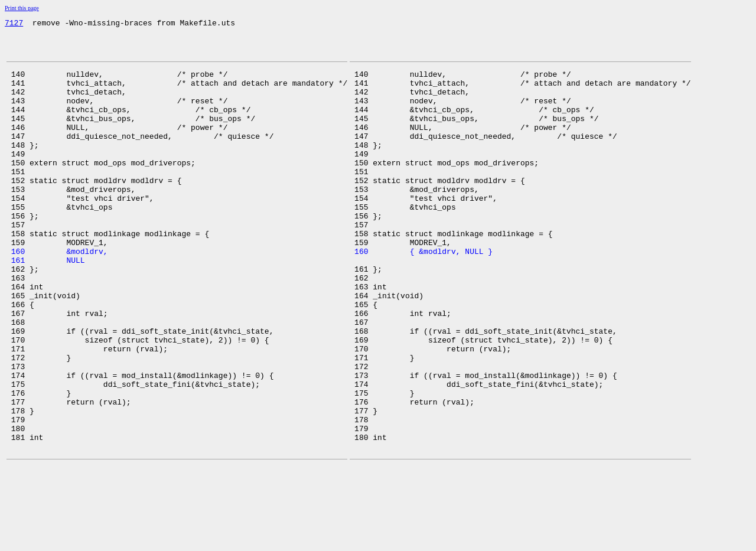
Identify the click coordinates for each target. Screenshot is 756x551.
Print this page (22, 8)
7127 (14, 24)
